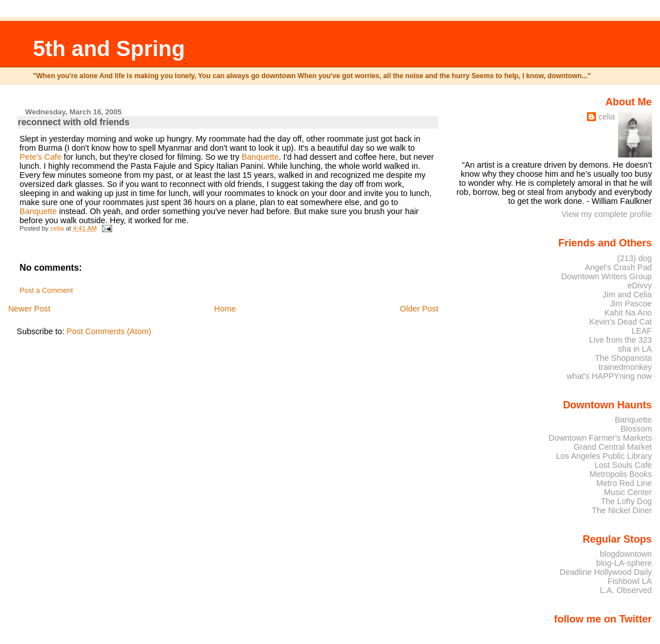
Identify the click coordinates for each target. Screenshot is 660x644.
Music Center (628, 492)
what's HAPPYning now (609, 376)
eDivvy (640, 285)
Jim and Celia (627, 295)
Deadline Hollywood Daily (606, 572)
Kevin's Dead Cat (621, 322)
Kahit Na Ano (628, 313)
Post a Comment (46, 291)
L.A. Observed (626, 590)
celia (607, 117)
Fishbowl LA (629, 581)
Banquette (260, 157)
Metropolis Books (620, 474)
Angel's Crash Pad (618, 267)
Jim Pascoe (631, 304)
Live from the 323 (621, 340)
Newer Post (29, 309)
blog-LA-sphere (624, 563)
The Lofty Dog (626, 501)
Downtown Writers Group (606, 276)
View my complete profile (607, 214)
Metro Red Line (624, 483)
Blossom (636, 429)
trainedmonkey (625, 367)
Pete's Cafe (41, 157)
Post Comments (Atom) (109, 331)
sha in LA (635, 349)
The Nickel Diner (621, 510)
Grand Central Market (613, 447)
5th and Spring (109, 48)
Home (225, 309)
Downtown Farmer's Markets (600, 438)
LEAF (642, 331)
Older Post (419, 309)
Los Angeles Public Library (604, 456)
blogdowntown (626, 554)
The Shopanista (623, 358)
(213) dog (634, 258)
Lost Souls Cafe (623, 465)
